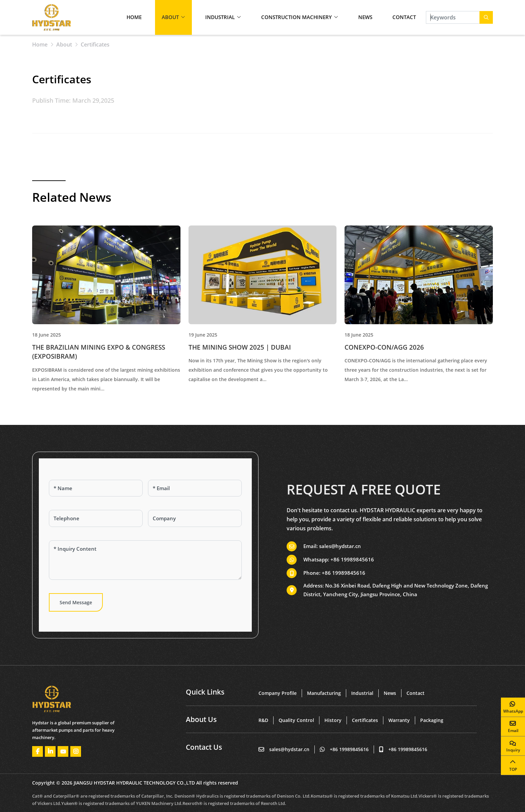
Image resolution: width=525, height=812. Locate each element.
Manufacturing (324, 693)
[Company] (195, 518)
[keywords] (453, 17)
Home (134, 17)
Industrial (220, 17)
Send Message (76, 602)
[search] (486, 17)
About (170, 17)
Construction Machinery (296, 17)
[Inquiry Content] (145, 560)
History (333, 720)
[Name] (96, 488)
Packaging (432, 720)
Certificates (365, 720)
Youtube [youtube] (63, 751)
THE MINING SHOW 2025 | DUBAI (240, 347)
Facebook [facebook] (37, 751)
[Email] (195, 488)
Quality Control (296, 720)
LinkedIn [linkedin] (50, 751)
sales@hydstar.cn (340, 546)
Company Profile (278, 693)
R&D (263, 720)
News (365, 17)
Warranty (399, 720)
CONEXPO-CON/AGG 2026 (384, 347)
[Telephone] (96, 518)
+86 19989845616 (352, 559)
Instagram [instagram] (76, 751)
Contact (404, 17)
